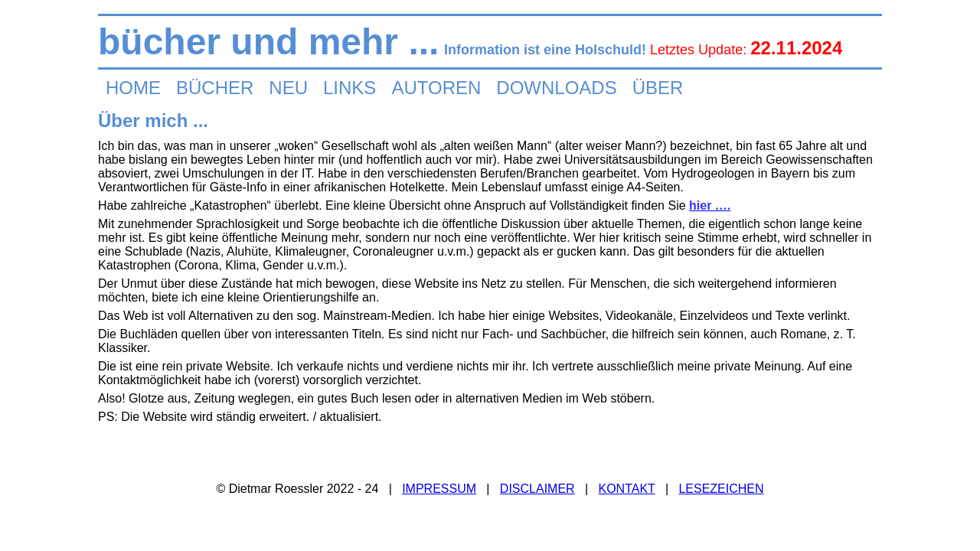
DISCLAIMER (537, 489)
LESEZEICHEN (721, 489)
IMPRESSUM (439, 489)
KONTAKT (626, 489)
